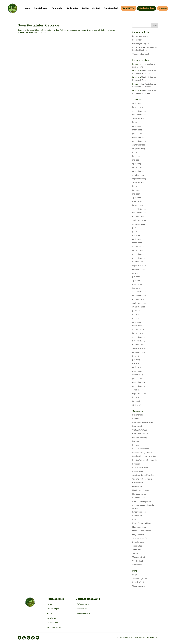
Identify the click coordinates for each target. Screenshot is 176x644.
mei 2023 (136, 194)
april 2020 (137, 322)
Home (49, 604)
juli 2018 (136, 397)
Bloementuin (138, 415)
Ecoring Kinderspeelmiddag (144, 456)
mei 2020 (136, 318)
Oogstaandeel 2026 (141, 54)
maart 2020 (137, 326)
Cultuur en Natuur (140, 434)
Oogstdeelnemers (140, 535)
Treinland (136, 553)
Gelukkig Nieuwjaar (141, 44)
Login (135, 575)
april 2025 (137, 126)
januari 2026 (138, 107)
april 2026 (137, 103)
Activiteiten (51, 618)
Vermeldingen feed (140, 578)
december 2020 (139, 292)
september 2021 (139, 265)
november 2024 (139, 141)
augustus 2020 (139, 307)
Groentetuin (137, 486)
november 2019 (139, 341)
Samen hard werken (141, 36)
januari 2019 (137, 379)
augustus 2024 (139, 149)
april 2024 (137, 164)
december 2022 (139, 209)
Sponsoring (51, 613)
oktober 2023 (138, 175)
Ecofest (136, 445)
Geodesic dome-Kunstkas (143, 475)
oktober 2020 (138, 299)
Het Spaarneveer (139, 494)
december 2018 (139, 382)
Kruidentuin (137, 516)
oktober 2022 (138, 216)
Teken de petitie (53, 623)
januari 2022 (137, 250)
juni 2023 (136, 190)
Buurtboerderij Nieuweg (143, 422)
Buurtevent (137, 426)
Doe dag (136, 441)
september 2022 (139, 220)
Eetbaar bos (137, 464)
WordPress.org (139, 586)
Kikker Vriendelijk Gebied (143, 502)
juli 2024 (136, 152)
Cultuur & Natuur (140, 430)
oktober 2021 (138, 262)
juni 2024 (136, 156)
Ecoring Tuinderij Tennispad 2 (145, 460)
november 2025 (139, 115)
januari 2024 (137, 167)
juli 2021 (136, 273)
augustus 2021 (139, 269)
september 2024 (139, 145)
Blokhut (136, 419)
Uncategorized (139, 557)
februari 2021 (138, 288)
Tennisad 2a (137, 546)
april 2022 (137, 239)
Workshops (137, 565)
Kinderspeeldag (139, 512)
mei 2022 (136, 235)
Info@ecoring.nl (82, 604)
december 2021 (139, 254)
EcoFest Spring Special (142, 453)
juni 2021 (136, 277)
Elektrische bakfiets (141, 468)
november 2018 (139, 386)
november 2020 (139, 296)
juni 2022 (136, 232)
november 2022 (139, 213)
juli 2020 (136, 311)
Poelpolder (137, 40)
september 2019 (139, 348)
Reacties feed (138, 582)
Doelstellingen (53, 609)
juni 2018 (136, 401)
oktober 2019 (138, 345)
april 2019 (136, 367)
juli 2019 (136, 356)
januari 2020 (138, 333)
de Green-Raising (140, 437)
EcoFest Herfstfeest (141, 449)
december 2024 (139, 137)
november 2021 (139, 258)
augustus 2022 (139, 224)
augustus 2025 (139, 119)
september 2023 (139, 179)
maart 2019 (137, 371)
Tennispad (137, 550)
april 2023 (137, 198)
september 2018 (139, 394)
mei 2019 (136, 363)
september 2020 (139, 303)
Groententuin (138, 483)
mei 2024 (136, 160)
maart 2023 (137, 201)
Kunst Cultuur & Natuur (142, 523)
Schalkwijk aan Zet (140, 538)
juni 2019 (136, 360)
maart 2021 (137, 284)
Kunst (135, 520)
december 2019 (139, 337)
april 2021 (136, 280)
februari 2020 (138, 330)
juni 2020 (136, 314)
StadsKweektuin (139, 542)
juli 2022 (136, 228)
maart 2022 (137, 243)
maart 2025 (137, 130)
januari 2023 (137, 205)
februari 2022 (138, 247)
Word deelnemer (54, 627)
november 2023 (139, 171)
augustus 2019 (139, 352)
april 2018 (136, 405)
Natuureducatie (139, 527)
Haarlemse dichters (141, 490)
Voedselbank (138, 561)
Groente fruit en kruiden (142, 479)
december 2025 (139, 111)
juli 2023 (136, 186)
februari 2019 (138, 375)
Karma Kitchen (138, 498)
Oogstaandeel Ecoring (142, 531)
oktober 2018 (138, 390)
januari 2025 (137, 134)
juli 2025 (136, 122)
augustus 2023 (139, 183)
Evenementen (138, 471)
